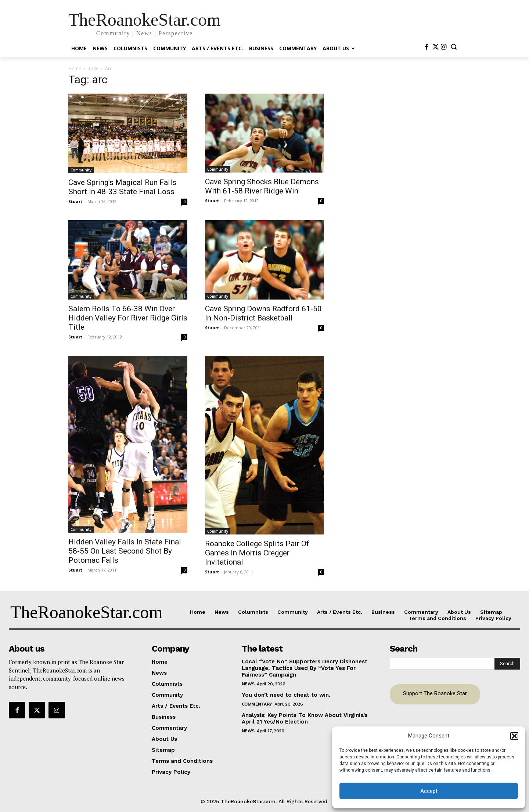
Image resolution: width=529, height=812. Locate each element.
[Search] (507, 664)
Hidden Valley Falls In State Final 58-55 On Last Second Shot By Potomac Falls (125, 551)
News (248, 684)
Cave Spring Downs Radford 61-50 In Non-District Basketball (263, 313)
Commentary (257, 704)
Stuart (75, 201)
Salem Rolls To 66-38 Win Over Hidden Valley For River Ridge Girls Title (128, 318)
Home (75, 68)
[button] (514, 736)
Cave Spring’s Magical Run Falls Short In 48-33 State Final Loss (122, 187)
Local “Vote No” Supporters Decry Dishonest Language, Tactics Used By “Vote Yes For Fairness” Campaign (305, 668)
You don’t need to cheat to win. (286, 695)
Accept (429, 791)
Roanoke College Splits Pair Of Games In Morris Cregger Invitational (257, 553)
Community (81, 170)
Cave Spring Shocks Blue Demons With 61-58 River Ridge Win (262, 186)
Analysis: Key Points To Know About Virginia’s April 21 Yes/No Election (305, 718)
